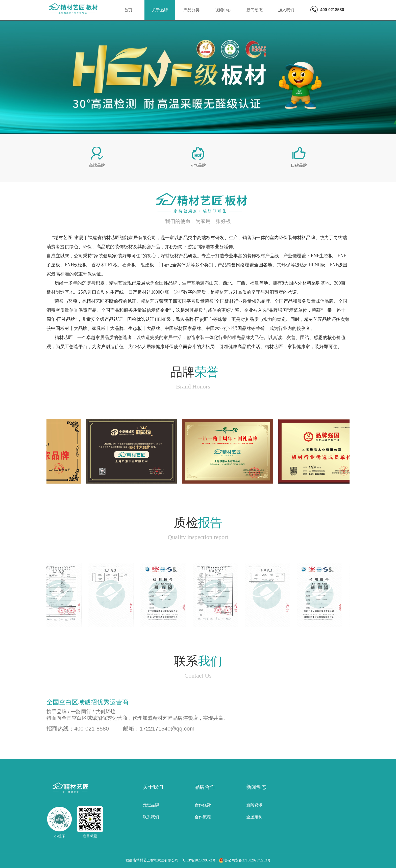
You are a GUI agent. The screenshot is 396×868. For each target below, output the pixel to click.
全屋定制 (254, 817)
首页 (128, 10)
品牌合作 (205, 787)
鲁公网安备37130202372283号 (245, 860)
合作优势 (203, 805)
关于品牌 (160, 10)
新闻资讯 (254, 805)
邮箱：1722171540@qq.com (159, 729)
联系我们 (151, 817)
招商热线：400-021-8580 (78, 729)
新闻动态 (255, 10)
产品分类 (191, 10)
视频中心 (223, 10)
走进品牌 (151, 805)
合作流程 (203, 817)
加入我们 (286, 10)
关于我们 (153, 787)
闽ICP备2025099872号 (199, 860)
